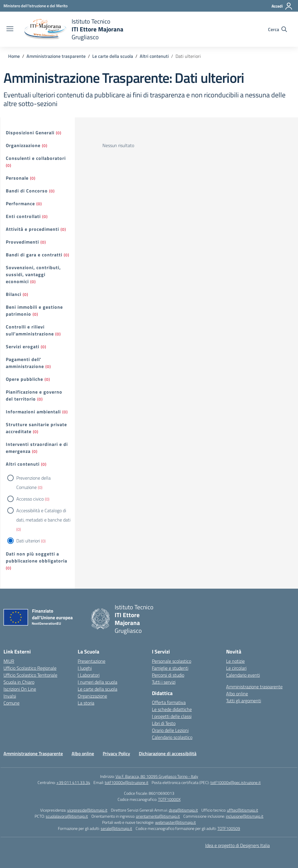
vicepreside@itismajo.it (87, 810)
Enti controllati (23, 216)
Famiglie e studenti (170, 668)
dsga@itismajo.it (183, 810)
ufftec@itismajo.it (243, 810)
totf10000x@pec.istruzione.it (236, 782)
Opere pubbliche (24, 379)
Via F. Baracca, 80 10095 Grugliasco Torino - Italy (157, 776)
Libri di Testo (164, 723)
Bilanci (14, 294)
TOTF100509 (229, 828)
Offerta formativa (169, 702)
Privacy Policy (116, 753)
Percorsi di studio (168, 675)
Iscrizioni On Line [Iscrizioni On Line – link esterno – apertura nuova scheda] (20, 689)
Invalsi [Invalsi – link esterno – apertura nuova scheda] (10, 696)
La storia (86, 703)
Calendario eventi (243, 675)
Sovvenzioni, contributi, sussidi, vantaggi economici (33, 274)
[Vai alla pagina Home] (14, 56)
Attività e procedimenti (32, 229)
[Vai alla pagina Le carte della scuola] (113, 56)
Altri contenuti (23, 464)
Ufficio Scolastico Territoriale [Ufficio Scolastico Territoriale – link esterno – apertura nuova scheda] (30, 675)
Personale (17, 178)
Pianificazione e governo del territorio (34, 395)
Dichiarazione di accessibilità (168, 753)
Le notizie (235, 661)
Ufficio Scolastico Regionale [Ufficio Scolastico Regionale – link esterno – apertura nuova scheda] (30, 668)
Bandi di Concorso (27, 191)
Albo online (237, 694)
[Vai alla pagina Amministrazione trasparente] (56, 56)
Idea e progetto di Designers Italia (237, 845)
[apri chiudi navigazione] (10, 29)
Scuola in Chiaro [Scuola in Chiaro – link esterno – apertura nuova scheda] (19, 682)
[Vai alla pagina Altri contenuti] (154, 56)
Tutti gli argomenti (244, 701)
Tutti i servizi (164, 682)
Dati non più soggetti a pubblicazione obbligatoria (37, 557)
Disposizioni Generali (30, 133)
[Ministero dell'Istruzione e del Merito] (36, 6)
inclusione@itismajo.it (245, 816)
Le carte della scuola (97, 689)
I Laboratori (89, 675)
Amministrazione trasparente (254, 687)
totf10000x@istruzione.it (127, 782)
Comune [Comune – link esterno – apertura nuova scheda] (11, 703)
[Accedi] (282, 6)
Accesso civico (30, 499)
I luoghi (85, 668)
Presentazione (92, 661)
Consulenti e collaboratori (36, 158)
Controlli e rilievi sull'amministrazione (30, 330)
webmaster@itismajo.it (175, 822)
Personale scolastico (172, 661)
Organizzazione (23, 145)
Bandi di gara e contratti (34, 255)
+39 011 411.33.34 (73, 782)
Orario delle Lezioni (170, 730)
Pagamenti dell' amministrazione (25, 363)
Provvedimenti (22, 242)
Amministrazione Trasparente (33, 753)
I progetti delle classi (172, 716)
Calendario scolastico (172, 737)
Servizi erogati (23, 347)
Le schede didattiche (172, 709)
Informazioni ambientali (33, 412)
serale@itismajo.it (116, 828)
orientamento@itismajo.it (158, 816)
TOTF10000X (169, 799)
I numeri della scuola (97, 682)
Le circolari (236, 668)
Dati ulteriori (28, 541)
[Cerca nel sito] (277, 29)
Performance (20, 203)
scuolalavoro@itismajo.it (67, 816)
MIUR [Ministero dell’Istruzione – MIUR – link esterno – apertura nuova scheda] (9, 661)
